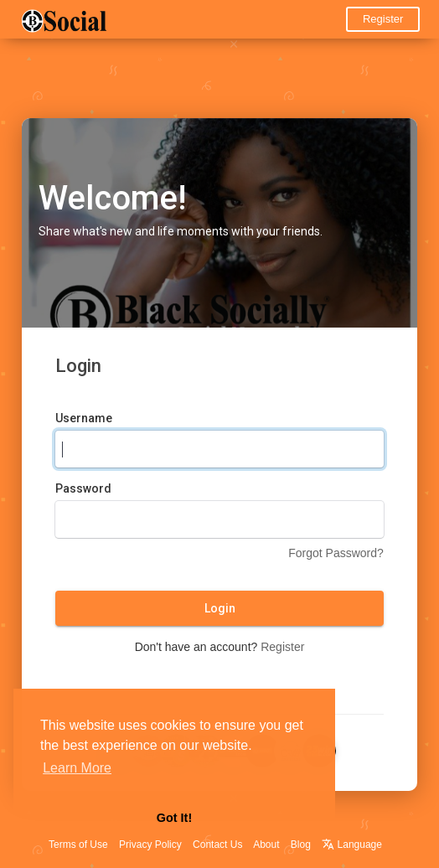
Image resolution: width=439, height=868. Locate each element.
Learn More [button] (77, 768)
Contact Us (217, 845)
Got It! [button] (174, 818)
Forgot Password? (336, 553)
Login (220, 608)
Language (352, 845)
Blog (301, 845)
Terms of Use (78, 845)
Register (383, 19)
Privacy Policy (150, 845)
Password (83, 488)
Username (84, 418)
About (266, 845)
